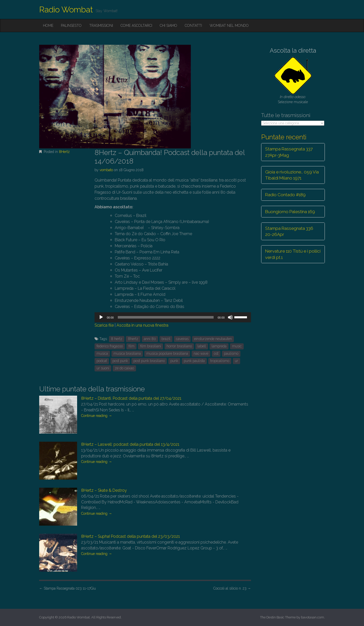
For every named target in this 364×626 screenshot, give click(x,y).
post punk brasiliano (149, 361)
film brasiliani (151, 346)
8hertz (133, 339)
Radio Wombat (66, 9)
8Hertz (64, 152)
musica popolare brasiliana (167, 353)
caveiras (182, 339)
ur (236, 361)
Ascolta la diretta (293, 50)
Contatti (193, 26)
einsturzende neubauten (213, 339)
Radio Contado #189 (285, 195)
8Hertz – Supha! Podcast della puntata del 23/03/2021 (130, 536)
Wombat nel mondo (229, 26)
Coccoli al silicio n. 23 (232, 588)
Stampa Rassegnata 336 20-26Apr (289, 231)
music (237, 346)
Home (48, 26)
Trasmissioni (101, 26)
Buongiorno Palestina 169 (290, 212)
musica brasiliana (127, 353)
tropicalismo (220, 361)
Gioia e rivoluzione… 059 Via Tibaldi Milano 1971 (292, 175)
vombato (106, 170)
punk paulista (194, 361)
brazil (166, 339)
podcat (102, 361)
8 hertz (117, 339)
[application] (173, 317)
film (131, 346)
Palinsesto (71, 26)
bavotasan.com (313, 617)
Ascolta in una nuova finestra (142, 325)
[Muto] (230, 317)
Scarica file (104, 325)
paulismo (231, 353)
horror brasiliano (179, 346)
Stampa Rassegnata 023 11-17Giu (67, 588)
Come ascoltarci (136, 26)
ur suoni (103, 368)
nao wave (201, 353)
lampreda (219, 346)
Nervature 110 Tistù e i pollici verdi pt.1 (293, 254)
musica (102, 353)
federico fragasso (110, 346)
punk (174, 361)
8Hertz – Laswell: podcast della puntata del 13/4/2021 (130, 444)
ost (216, 353)
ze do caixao (124, 368)
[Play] (101, 317)
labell (202, 346)
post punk (120, 361)
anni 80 (150, 339)
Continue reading (97, 416)
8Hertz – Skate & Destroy (104, 490)
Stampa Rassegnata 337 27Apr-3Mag (289, 152)
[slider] (166, 317)
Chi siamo (168, 26)
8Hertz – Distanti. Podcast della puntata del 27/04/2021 (131, 398)
